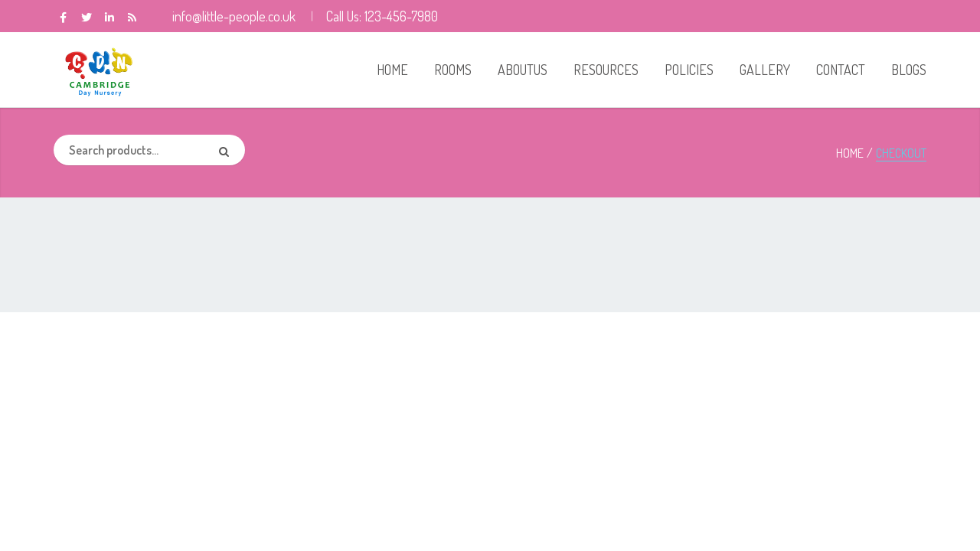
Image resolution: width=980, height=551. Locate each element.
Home (850, 153)
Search (230, 150)
